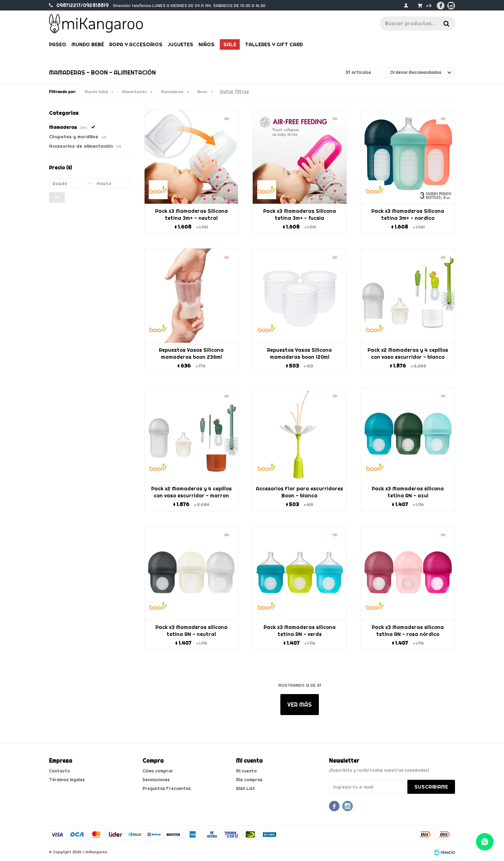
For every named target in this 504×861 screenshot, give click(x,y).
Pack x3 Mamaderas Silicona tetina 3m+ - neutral (191, 215)
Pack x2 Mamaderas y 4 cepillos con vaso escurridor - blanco (408, 353)
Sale (230, 44)
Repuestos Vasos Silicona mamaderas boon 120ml (299, 353)
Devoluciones (156, 780)
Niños (206, 44)
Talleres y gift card (274, 44)
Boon (202, 92)
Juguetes (180, 44)
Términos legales (67, 780)
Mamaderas (172, 92)
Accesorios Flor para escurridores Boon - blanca (299, 492)
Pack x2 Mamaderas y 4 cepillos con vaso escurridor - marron (191, 492)
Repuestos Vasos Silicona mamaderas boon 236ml (191, 353)
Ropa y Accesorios (136, 44)
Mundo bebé (88, 44)
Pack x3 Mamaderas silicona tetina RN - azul (408, 492)
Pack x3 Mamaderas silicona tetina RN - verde (300, 631)
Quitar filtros (234, 92)
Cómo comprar (158, 771)
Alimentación (134, 92)
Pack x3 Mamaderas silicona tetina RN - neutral (191, 631)
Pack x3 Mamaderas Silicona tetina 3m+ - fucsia (300, 215)
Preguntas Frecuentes (167, 788)
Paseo (58, 44)
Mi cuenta (246, 771)
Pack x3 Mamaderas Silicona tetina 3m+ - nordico (408, 215)
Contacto (59, 771)
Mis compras (249, 780)
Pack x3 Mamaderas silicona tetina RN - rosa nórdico (408, 631)
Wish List (246, 788)
